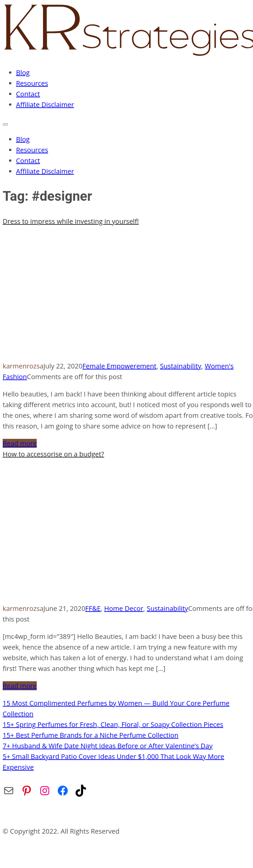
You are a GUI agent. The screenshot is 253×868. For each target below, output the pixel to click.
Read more (20, 443)
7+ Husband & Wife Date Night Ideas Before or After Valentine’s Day (108, 746)
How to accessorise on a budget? (53, 454)
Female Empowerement (119, 366)
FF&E (93, 608)
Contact (28, 94)
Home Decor (124, 608)
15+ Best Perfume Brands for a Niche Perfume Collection (91, 735)
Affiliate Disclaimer (45, 105)
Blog (23, 73)
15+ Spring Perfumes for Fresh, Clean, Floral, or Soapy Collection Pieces (113, 724)
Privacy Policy (97, 814)
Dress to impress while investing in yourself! (71, 221)
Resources (32, 83)
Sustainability (181, 366)
